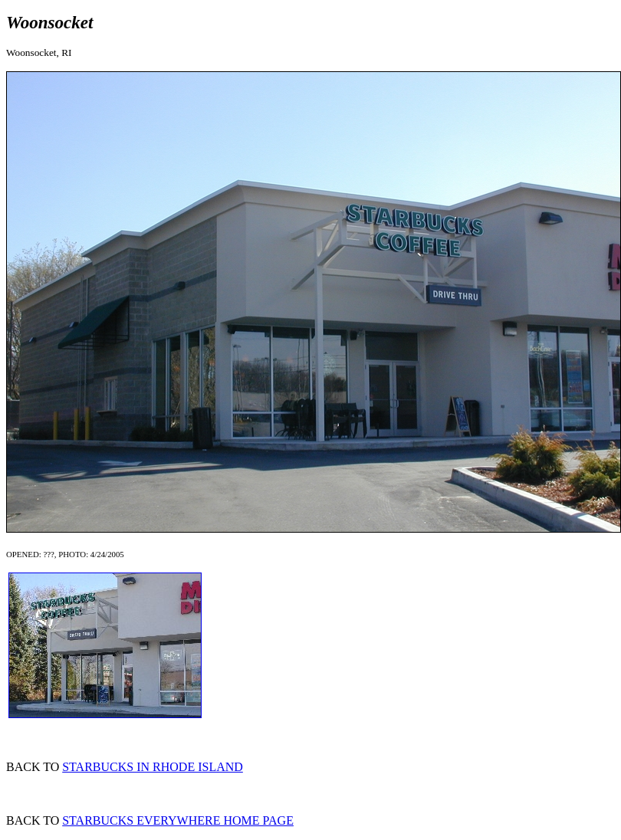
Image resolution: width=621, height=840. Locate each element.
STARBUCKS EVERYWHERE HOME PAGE (178, 820)
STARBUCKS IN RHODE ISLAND (153, 767)
